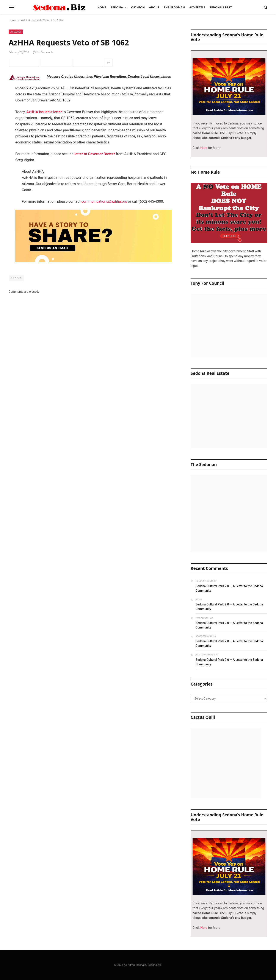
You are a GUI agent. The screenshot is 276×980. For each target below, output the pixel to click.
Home (102, 7)
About (154, 7)
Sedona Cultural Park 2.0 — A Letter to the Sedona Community (229, 588)
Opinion (138, 7)
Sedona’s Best (221, 7)
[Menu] (11, 7)
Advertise (197, 7)
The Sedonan (174, 7)
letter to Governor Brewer (95, 154)
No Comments (43, 52)
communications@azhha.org (104, 201)
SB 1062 (16, 278)
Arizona (16, 32)
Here (203, 148)
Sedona (117, 7)
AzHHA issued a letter (44, 112)
